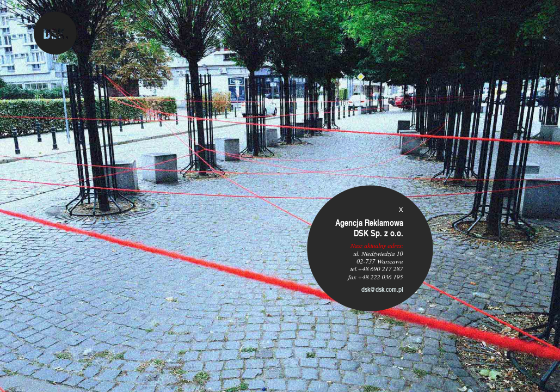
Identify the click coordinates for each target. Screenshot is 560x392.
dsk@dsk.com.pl (382, 289)
